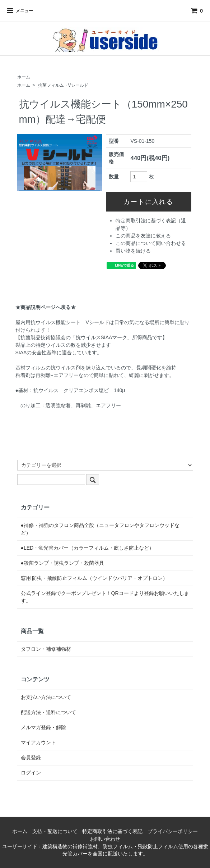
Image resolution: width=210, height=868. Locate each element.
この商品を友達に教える (143, 236)
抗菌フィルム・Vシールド (63, 85)
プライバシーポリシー (173, 831)
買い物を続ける (133, 251)
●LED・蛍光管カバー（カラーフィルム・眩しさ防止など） (88, 548)
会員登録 (31, 758)
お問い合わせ (105, 839)
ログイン (31, 773)
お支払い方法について (46, 697)
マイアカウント (38, 742)
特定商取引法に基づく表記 (112, 831)
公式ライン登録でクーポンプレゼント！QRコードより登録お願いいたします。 (105, 597)
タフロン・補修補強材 (46, 649)
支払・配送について (55, 831)
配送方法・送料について (48, 712)
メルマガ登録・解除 (43, 727)
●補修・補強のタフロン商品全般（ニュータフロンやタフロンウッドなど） (100, 529)
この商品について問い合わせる (151, 243)
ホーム (24, 77)
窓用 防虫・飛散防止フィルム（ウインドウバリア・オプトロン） (94, 578)
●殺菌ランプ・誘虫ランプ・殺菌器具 (62, 563)
